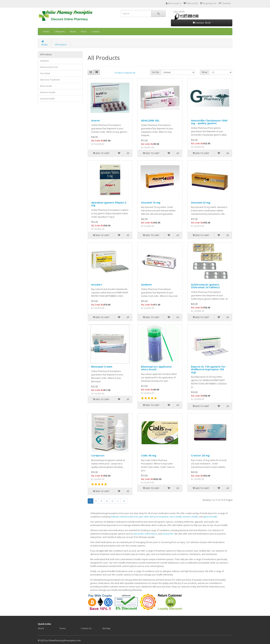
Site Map (106, 628)
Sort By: (156, 72)
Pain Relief (45, 73)
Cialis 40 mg (149, 455)
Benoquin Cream (102, 367)
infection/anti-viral (129, 517)
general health (210, 517)
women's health (190, 517)
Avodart (97, 284)
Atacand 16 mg (151, 202)
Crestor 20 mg (200, 455)
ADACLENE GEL (150, 120)
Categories (60, 31)
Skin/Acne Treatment (50, 80)
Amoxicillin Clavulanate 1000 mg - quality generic (209, 122)
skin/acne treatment (159, 517)
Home (46, 31)
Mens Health (46, 86)
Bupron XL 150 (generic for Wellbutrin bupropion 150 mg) (208, 369)
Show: (205, 72)
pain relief (144, 517)
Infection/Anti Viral (49, 67)
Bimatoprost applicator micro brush (156, 368)
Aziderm (146, 284)
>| (124, 501)
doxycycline (168, 534)
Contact (96, 31)
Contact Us (86, 628)
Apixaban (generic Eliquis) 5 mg (109, 204)
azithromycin (151, 534)
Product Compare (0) (125, 73)
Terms (62, 628)
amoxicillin (138, 534)
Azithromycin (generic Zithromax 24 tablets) (205, 286)
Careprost (98, 455)
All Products (61, 45)
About (73, 31)
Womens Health (48, 92)
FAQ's (84, 31)
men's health (176, 517)
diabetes (115, 517)
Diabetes (44, 61)
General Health (47, 99)
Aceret (96, 120)
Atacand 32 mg (201, 202)
